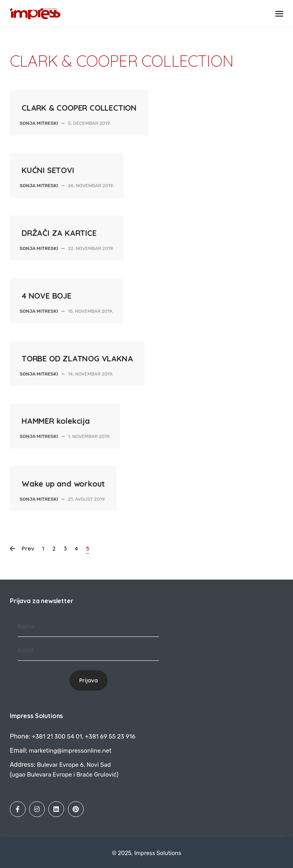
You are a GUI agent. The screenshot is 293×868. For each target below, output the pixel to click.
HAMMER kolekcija (56, 421)
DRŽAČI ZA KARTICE (59, 233)
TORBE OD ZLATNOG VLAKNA (77, 358)
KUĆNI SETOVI (48, 170)
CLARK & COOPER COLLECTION (79, 108)
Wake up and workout (63, 484)
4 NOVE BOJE (47, 296)
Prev (26, 549)
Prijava (89, 680)
